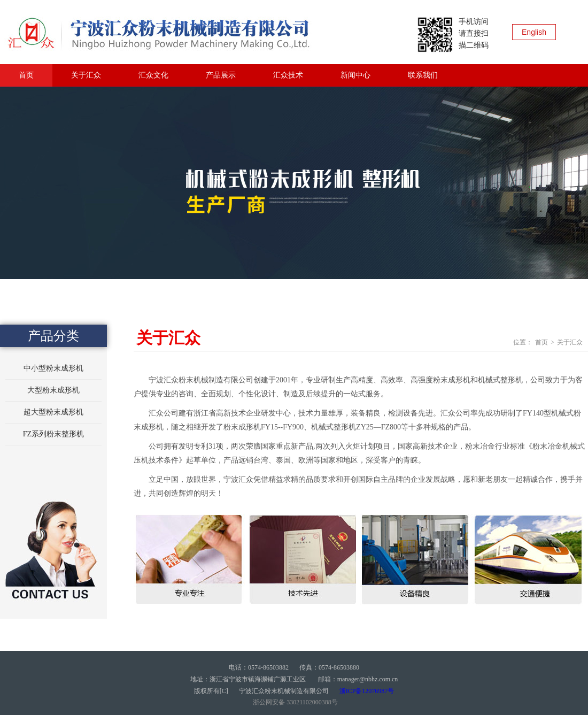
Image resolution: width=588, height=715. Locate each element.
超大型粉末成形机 (53, 412)
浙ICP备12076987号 (367, 691)
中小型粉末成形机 (53, 368)
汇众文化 (153, 75)
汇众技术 (288, 75)
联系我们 (423, 75)
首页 (26, 75)
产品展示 (221, 75)
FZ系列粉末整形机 (53, 434)
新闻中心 (355, 75)
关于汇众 (86, 75)
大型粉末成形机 (53, 390)
